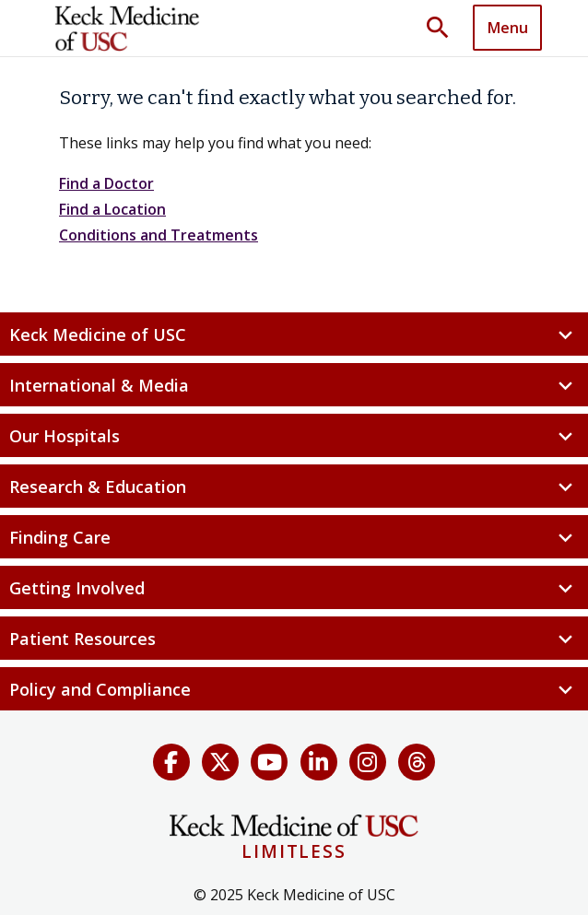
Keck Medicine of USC (294, 335)
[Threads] (417, 762)
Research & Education (294, 487)
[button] (444, 29)
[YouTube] (269, 762)
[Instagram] (368, 762)
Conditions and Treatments (159, 235)
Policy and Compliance (294, 690)
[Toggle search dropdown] (444, 29)
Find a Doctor (106, 183)
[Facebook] (171, 762)
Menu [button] (508, 28)
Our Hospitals (294, 436)
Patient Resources (294, 639)
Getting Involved (294, 588)
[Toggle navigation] (507, 28)
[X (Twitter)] (220, 762)
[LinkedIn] (319, 762)
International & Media (294, 386)
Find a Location (112, 209)
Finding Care (294, 538)
